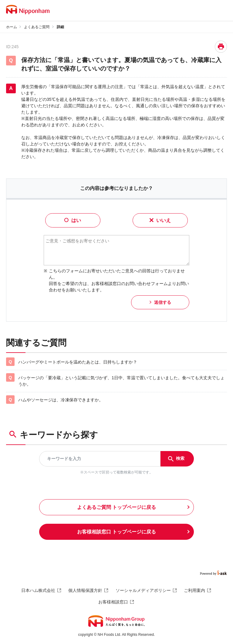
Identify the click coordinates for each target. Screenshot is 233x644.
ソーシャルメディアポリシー (143, 590)
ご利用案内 (194, 590)
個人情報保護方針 (85, 590)
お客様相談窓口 (113, 602)
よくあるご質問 (37, 27)
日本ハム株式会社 (38, 590)
